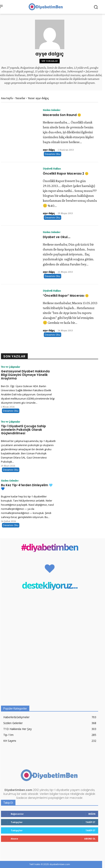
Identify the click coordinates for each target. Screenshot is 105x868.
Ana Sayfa (7, 98)
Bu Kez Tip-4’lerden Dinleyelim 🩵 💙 (27, 487)
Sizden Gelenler (52, 110)
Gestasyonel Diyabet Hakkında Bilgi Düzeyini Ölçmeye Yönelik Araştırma (25, 375)
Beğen (92, 814)
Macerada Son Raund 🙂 (62, 115)
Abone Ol (90, 839)
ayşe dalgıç (49, 150)
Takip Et (90, 822)
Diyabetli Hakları (52, 168)
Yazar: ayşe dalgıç (38, 98)
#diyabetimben (50, 547)
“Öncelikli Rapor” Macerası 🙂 (66, 296)
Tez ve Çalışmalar (11, 367)
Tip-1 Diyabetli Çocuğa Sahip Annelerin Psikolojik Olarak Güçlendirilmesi (23, 430)
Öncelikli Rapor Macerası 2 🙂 (66, 174)
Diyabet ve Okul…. (57, 237)
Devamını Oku (52, 154)
